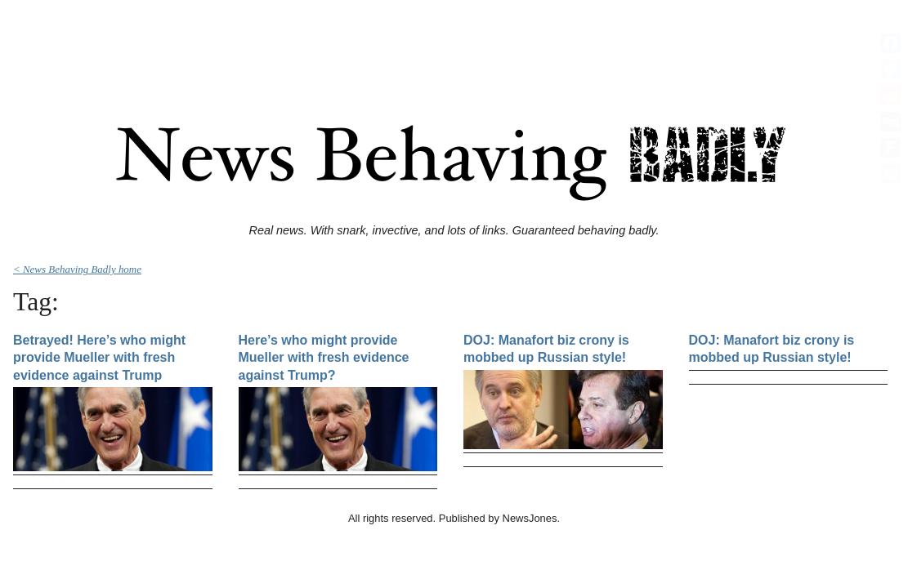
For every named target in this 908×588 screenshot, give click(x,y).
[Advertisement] (454, 43)
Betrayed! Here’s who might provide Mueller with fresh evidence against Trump (99, 358)
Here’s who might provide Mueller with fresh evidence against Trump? (324, 358)
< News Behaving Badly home (77, 269)
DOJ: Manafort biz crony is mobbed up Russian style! (546, 349)
